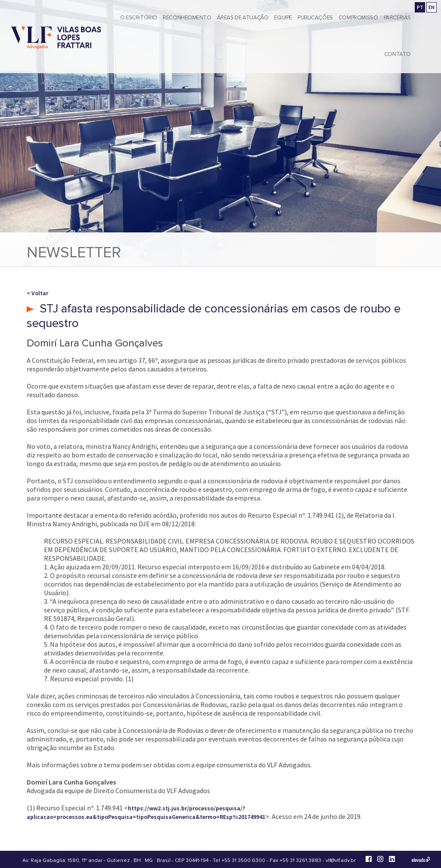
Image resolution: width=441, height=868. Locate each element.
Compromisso (358, 18)
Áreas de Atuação (243, 18)
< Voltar (37, 293)
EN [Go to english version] (432, 7)
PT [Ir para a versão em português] (420, 7)
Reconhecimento (187, 18)
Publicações (315, 18)
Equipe (283, 18)
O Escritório (139, 18)
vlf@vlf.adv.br (341, 860)
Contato (398, 54)
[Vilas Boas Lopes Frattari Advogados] (56, 39)
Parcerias (398, 18)
